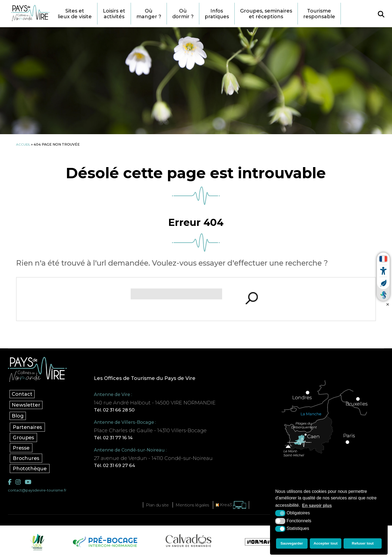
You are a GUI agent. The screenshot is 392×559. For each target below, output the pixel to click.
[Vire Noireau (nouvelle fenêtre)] (36, 544)
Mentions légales (194, 507)
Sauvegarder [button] (291, 544)
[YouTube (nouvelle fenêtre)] (29, 484)
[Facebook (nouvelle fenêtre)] (10, 484)
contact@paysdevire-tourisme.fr (40, 492)
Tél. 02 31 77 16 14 (121, 439)
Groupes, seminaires (280, 14)
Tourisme (335, 14)
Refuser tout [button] (363, 544)
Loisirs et (123, 14)
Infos (229, 14)
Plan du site (154, 507)
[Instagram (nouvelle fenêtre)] (19, 484)
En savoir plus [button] (317, 507)
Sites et (82, 14)
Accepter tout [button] (326, 544)
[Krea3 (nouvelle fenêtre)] (235, 507)
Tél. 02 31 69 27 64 (122, 467)
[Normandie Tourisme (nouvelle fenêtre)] (264, 544)
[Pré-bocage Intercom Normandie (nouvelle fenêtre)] (104, 544)
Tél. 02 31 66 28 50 (122, 410)
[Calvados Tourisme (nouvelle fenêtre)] (189, 543)
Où (159, 14)
